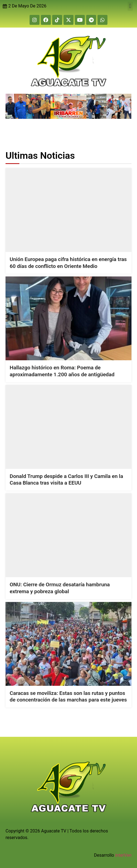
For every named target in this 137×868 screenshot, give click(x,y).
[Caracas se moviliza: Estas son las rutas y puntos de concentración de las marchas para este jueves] (68, 644)
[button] (130, 6)
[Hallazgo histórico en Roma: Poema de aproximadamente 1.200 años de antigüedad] (68, 318)
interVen (123, 855)
